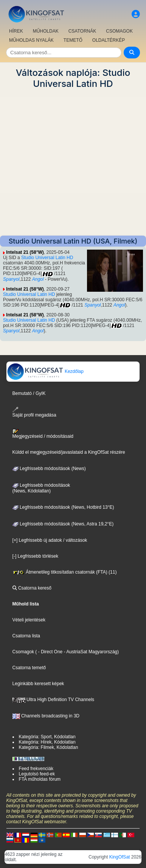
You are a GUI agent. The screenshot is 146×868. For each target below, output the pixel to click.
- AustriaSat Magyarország (90, 652)
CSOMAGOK (119, 31)
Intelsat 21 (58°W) (25, 252)
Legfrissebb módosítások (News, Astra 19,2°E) (63, 524)
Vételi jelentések (29, 620)
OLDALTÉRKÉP (109, 40)
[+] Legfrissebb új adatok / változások (50, 540)
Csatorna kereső (32, 588)
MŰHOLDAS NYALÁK (31, 40)
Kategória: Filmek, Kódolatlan (49, 747)
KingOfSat (120, 857)
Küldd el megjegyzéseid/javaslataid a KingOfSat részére (69, 452)
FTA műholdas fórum (40, 779)
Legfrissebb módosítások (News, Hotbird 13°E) (63, 507)
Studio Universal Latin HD (47, 258)
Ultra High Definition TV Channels (54, 700)
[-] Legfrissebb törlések (35, 556)
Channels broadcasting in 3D (46, 716)
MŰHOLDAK (46, 31)
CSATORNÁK (82, 31)
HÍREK (16, 31)
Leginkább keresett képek (38, 684)
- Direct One (50, 652)
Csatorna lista (26, 636)
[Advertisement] (73, 162)
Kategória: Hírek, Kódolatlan (47, 742)
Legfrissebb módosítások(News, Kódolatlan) (41, 488)
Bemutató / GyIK (29, 393)
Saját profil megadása (34, 412)
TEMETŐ (73, 40)
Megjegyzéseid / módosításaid (43, 434)
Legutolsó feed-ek (37, 774)
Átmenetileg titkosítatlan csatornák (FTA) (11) (65, 572)
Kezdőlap (45, 371)
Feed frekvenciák (36, 769)
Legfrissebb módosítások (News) (49, 469)
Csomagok (23, 652)
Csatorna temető (29, 668)
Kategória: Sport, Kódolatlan (47, 737)
